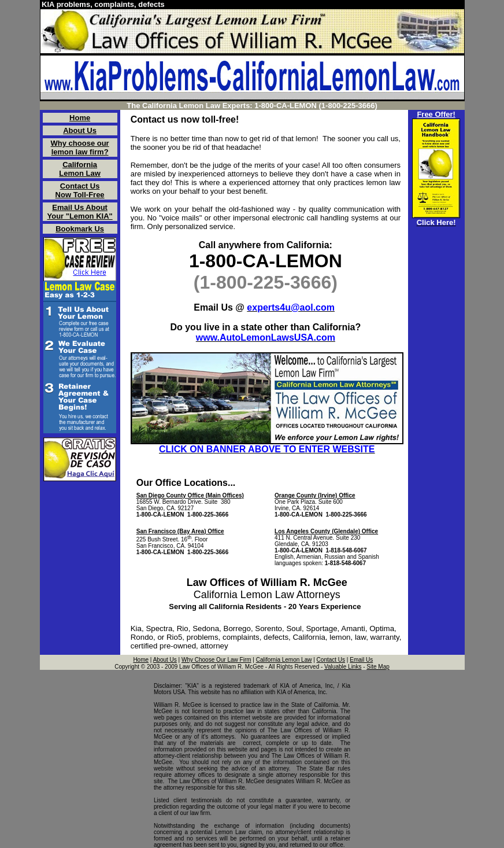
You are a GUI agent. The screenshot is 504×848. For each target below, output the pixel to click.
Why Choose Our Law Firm (216, 660)
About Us (80, 130)
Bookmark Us (80, 229)
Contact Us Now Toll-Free (80, 190)
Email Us (361, 660)
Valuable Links (343, 667)
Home (80, 118)
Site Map (378, 667)
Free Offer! (436, 114)
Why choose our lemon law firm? (80, 148)
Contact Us (331, 660)
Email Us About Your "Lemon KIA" (80, 212)
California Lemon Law (80, 169)
